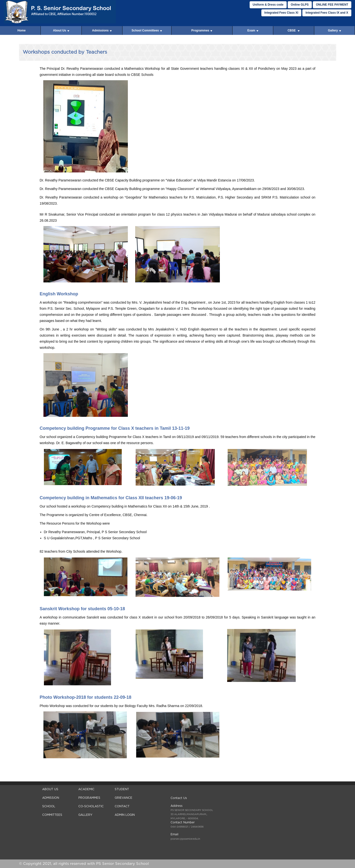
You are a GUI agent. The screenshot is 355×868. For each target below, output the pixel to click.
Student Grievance (123, 793)
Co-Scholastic (91, 806)
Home (21, 30)
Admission (51, 798)
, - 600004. (192, 814)
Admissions (102, 30)
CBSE (294, 30)
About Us (61, 30)
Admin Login (125, 815)
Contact (122, 806)
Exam (253, 30)
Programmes (202, 30)
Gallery (335, 30)
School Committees (147, 30)
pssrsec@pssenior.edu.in (185, 839)
